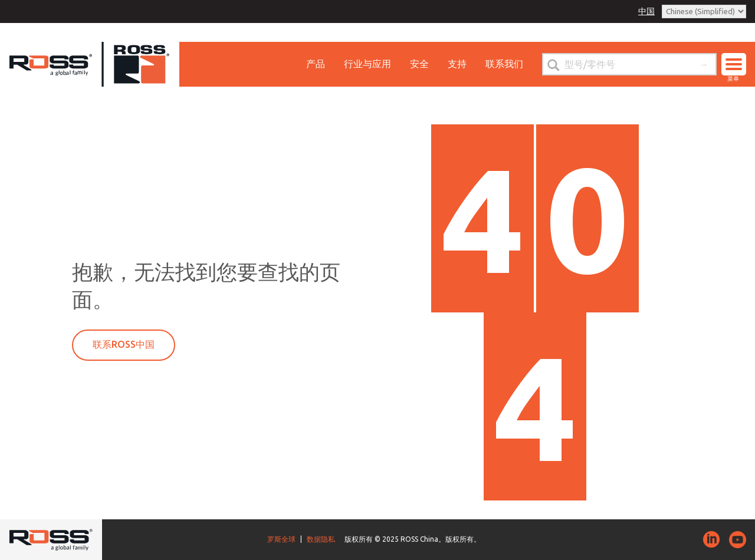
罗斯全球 (281, 539)
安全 (419, 64)
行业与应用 (367, 64)
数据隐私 (321, 539)
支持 (457, 64)
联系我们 (504, 64)
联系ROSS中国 (124, 344)
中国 (646, 11)
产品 (316, 64)
